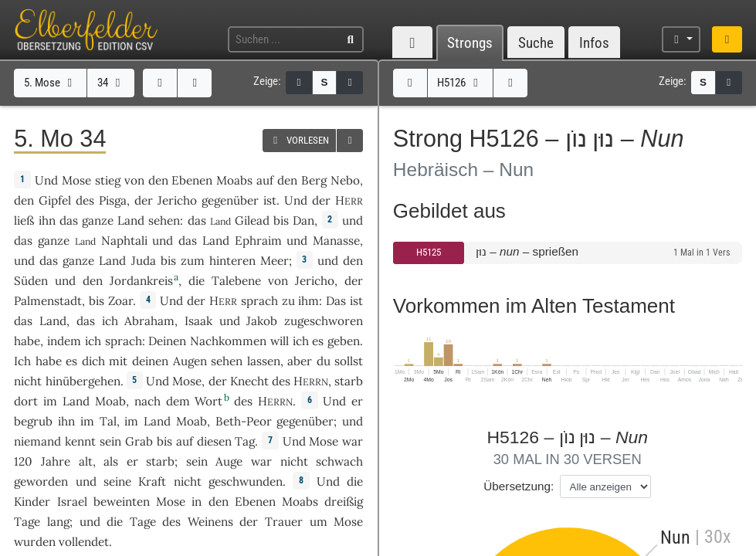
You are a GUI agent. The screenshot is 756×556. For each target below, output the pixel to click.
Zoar (120, 301)
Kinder (32, 502)
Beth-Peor (244, 421)
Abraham (149, 321)
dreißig (344, 502)
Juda (144, 261)
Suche (536, 43)
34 (111, 83)
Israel (72, 502)
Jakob (262, 321)
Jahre (56, 461)
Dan (303, 220)
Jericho (177, 200)
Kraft (152, 481)
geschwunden (246, 481)
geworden (41, 481)
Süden (31, 281)
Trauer (284, 522)
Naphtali (124, 241)
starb (349, 381)
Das (336, 301)
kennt (80, 441)
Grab (139, 441)
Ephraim (258, 241)
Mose (76, 180)
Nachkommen (228, 341)
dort (26, 401)
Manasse (336, 241)
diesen (214, 441)
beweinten (122, 502)
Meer (275, 261)
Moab (110, 401)
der (144, 200)
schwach (339, 461)
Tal (108, 421)
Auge (229, 461)
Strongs (470, 43)
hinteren (232, 261)
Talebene (236, 281)
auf (265, 180)
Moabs (234, 180)
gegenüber (230, 200)
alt (86, 461)
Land (131, 220)
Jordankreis (141, 281)
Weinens (210, 522)
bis (281, 220)
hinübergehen (83, 381)
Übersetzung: (519, 486)
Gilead (252, 220)
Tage (27, 522)
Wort (208, 401)
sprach (259, 301)
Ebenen (192, 180)
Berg (314, 180)
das (86, 321)
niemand (37, 441)
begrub (33, 421)
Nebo (345, 180)
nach (147, 401)
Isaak (198, 321)
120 (23, 461)
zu (288, 301)
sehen (164, 220)
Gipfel (55, 200)
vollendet (84, 542)
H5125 (429, 252)
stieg (108, 180)
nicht (28, 381)
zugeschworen (324, 321)
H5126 (460, 83)
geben (344, 341)
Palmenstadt (48, 301)
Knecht (249, 381)
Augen (190, 361)
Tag (245, 441)
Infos (594, 43)
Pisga (113, 200)
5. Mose (51, 83)
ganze (98, 220)
